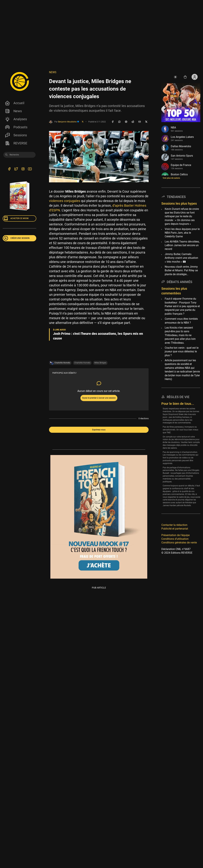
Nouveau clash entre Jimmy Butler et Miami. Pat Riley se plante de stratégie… (181, 270)
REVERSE (16, 143)
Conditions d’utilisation (175, 539)
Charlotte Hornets (82, 363)
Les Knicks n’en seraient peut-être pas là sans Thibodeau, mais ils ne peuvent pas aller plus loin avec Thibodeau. (180, 335)
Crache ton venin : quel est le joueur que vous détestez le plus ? (182, 352)
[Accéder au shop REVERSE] (185, 77)
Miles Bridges (100, 363)
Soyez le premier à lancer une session (99, 398)
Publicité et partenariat (175, 529)
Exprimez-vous (99, 430)
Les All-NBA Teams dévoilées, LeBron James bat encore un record (182, 245)
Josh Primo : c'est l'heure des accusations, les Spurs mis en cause (98, 336)
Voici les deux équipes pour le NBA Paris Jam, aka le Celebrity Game (182, 233)
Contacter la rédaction (174, 525)
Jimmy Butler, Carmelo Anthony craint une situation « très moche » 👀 (181, 258)
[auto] (176, 77)
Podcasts (16, 127)
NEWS (53, 72)
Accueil (15, 103)
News (13, 111)
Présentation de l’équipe (175, 535)
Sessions (16, 135)
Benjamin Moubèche (69, 122)
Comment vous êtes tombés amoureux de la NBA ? (181, 321)
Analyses (16, 119)
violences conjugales (65, 201)
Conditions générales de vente (179, 543)
